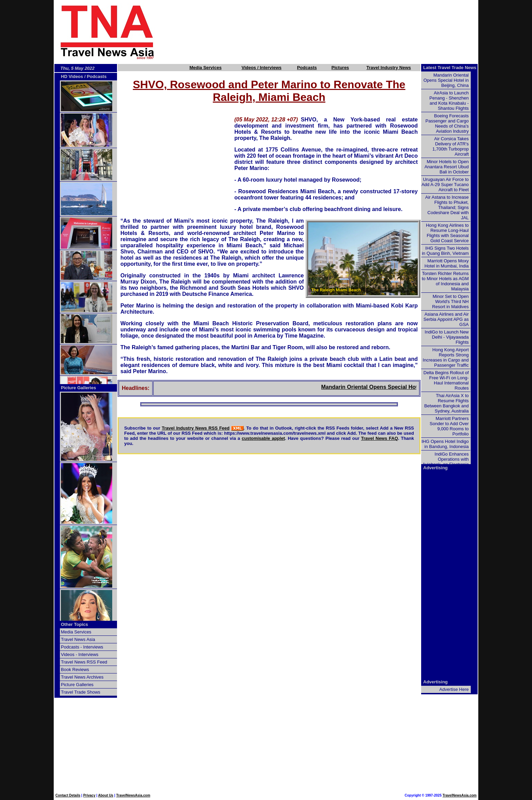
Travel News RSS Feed (84, 662)
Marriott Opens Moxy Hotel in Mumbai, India (447, 263)
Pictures (340, 68)
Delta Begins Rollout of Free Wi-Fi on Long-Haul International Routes (446, 380)
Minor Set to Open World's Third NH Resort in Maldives (450, 301)
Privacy (89, 795)
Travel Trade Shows (81, 692)
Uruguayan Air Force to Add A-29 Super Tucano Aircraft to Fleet (445, 185)
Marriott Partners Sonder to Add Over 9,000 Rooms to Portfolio (449, 426)
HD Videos (72, 76)
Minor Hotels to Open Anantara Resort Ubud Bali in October (447, 167)
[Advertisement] (328, 32)
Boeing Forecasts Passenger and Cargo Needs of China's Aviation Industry (447, 123)
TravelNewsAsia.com (133, 795)
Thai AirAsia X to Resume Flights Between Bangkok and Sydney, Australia (446, 403)
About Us (106, 795)
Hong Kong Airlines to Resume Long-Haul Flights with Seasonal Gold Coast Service (447, 233)
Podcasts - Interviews (82, 647)
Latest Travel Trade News (450, 68)
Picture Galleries (79, 388)
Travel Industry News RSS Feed (196, 428)
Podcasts (307, 68)
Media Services (206, 68)
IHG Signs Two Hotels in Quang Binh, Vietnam (445, 251)
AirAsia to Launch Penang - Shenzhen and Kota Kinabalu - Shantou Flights (449, 101)
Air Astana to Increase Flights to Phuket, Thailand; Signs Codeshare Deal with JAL (447, 207)
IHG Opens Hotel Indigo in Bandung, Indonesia (445, 444)
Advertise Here (454, 689)
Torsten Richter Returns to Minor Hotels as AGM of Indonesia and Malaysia (445, 281)
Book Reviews (75, 670)
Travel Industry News (389, 68)
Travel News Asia (78, 639)
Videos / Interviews (262, 68)
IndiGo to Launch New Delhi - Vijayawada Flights (447, 337)
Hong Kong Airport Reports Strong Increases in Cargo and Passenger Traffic (446, 357)
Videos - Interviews (80, 654)
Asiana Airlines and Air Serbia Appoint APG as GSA (446, 319)
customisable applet (263, 438)
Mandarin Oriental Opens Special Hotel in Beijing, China (400, 387)
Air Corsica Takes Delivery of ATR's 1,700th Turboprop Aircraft (451, 146)
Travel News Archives (82, 677)
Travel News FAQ (379, 438)
